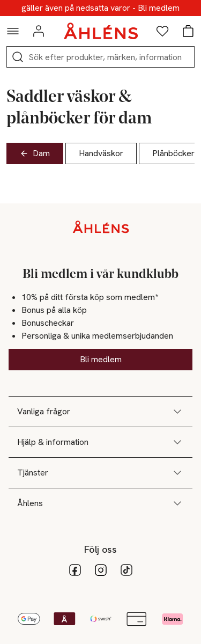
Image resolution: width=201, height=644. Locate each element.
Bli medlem (101, 359)
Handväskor (101, 153)
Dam (35, 153)
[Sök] (18, 57)
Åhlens (100, 503)
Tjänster (100, 473)
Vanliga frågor (100, 412)
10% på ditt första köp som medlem (100, 8)
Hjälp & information (100, 442)
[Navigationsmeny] (13, 31)
